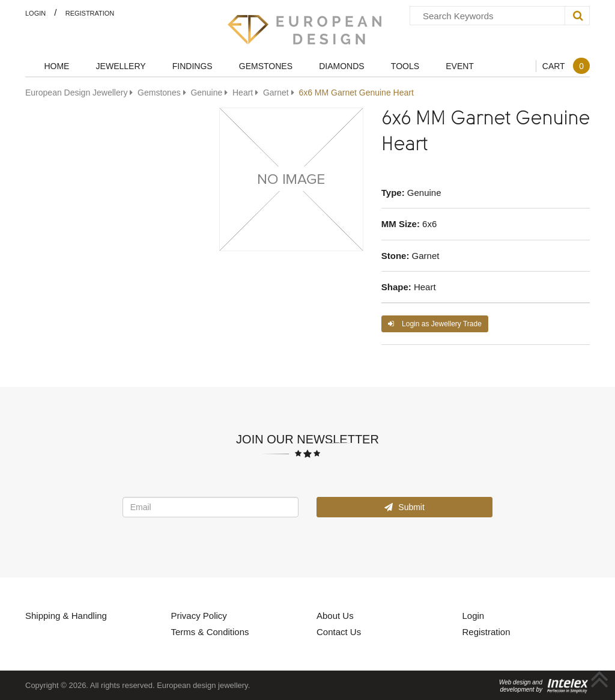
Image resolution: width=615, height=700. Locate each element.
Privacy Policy (199, 615)
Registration (90, 13)
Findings (192, 66)
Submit (404, 507)
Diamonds (341, 66)
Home (56, 66)
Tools (405, 66)
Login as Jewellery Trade (435, 324)
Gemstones (266, 66)
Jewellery (121, 66)
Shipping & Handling (66, 615)
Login (35, 13)
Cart (566, 66)
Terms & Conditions (210, 632)
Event (460, 66)
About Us (335, 615)
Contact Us (339, 632)
